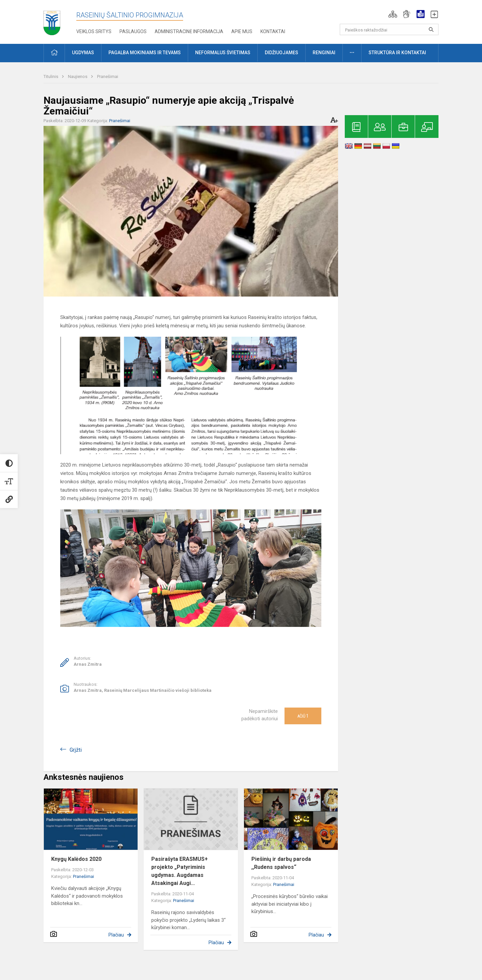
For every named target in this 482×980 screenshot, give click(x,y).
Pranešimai (108, 76)
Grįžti (76, 750)
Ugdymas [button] (83, 53)
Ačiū (303, 716)
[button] (393, 14)
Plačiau (116, 935)
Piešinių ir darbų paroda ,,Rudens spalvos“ (281, 863)
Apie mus (242, 31)
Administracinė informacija (189, 31)
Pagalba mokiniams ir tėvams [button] (145, 53)
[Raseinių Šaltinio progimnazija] (52, 21)
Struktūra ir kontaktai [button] (397, 53)
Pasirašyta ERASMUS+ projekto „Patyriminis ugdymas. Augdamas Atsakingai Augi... (180, 871)
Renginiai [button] (324, 53)
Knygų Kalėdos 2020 (76, 859)
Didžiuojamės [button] (282, 53)
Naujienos (78, 76)
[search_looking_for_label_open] (431, 29)
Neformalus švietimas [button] (223, 53)
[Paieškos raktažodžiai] (389, 29)
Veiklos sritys (94, 31)
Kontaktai (273, 31)
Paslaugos (133, 31)
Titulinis (51, 76)
